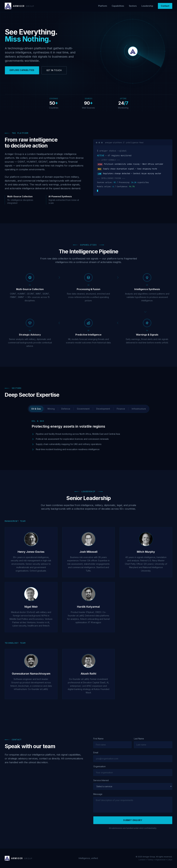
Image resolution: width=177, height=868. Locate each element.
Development (103, 412)
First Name (98, 742)
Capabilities (118, 6)
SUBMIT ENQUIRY (133, 824)
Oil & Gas (36, 412)
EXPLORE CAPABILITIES (22, 70)
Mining (51, 412)
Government (83, 412)
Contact (165, 6)
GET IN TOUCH (54, 70)
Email (96, 756)
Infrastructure (139, 412)
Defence (66, 412)
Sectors (133, 6)
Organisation (99, 770)
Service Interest (101, 784)
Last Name (139, 742)
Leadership (147, 6)
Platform (103, 6)
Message (98, 797)
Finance (121, 412)
